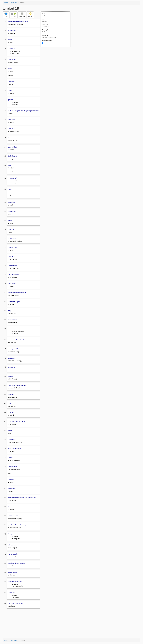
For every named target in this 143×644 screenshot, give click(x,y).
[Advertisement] (57, 66)
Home (6, 3)
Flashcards (14, 3)
